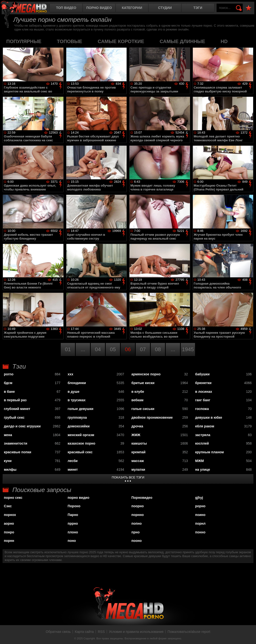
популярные (24, 41)
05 (113, 349)
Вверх (249, 635)
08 (158, 349)
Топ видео (66, 8)
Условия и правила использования (136, 632)
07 (143, 349)
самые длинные (182, 41)
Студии (165, 8)
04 (98, 349)
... (83, 349)
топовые (70, 41)
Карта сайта (84, 632)
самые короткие (121, 41)
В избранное (248, 8)
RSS (101, 632)
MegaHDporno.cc (28, 8)
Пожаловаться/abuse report (189, 632)
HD (224, 41)
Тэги (198, 8)
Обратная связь (58, 632)
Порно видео (99, 8)
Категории (132, 8)
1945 (188, 349)
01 (68, 349)
